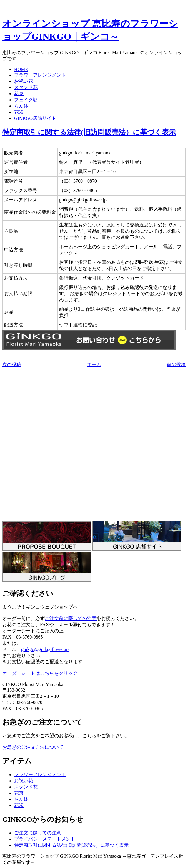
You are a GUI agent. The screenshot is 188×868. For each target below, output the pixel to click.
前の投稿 (176, 364)
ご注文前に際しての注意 (71, 618)
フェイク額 (26, 100)
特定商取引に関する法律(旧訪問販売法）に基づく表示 (89, 132)
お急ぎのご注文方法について (33, 747)
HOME (21, 69)
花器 (19, 112)
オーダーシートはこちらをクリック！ (42, 673)
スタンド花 (26, 87)
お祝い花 (24, 81)
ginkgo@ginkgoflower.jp (45, 649)
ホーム (94, 364)
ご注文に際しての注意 (38, 833)
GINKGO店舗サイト (35, 118)
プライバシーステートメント (45, 839)
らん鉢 (21, 106)
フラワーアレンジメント (40, 75)
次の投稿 (12, 364)
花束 (19, 94)
